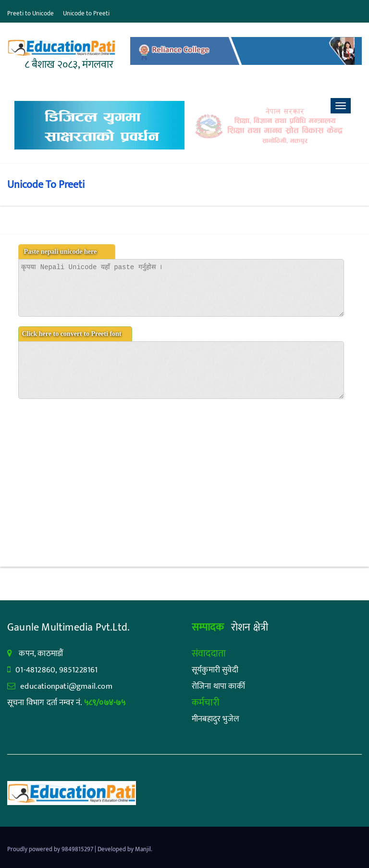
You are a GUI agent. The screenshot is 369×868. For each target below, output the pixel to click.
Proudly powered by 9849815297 (51, 849)
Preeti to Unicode (31, 13)
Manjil (143, 849)
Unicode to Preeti (86, 13)
